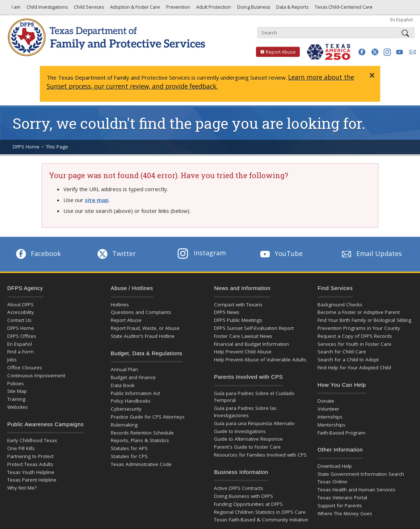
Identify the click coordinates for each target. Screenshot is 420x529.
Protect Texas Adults (30, 464)
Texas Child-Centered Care (343, 9)
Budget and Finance (133, 377)
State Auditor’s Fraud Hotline (143, 336)
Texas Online (332, 482)
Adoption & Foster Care (135, 9)
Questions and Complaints (141, 312)
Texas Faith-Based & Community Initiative (261, 520)
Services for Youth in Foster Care (354, 344)
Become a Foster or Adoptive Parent (359, 312)
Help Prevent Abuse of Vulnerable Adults (260, 360)
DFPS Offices (22, 336)
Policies (16, 383)
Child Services (88, 9)
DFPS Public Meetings (238, 320)
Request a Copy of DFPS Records (355, 336)
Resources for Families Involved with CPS (260, 455)
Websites (18, 407)
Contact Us (19, 320)
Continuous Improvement (36, 375)
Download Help (335, 466)
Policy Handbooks (131, 401)
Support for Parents (340, 505)
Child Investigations (47, 9)
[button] (362, 52)
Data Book (123, 385)
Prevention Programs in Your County (359, 328)
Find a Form (20, 352)
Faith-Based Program (341, 433)
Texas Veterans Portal (342, 497)
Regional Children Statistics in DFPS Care (260, 512)
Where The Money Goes (345, 513)
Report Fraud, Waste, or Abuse (145, 328)
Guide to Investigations (240, 431)
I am (15, 9)
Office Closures (25, 368)
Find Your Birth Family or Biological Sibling (364, 320)
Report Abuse (276, 52)
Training (16, 399)
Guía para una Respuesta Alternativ (254, 423)
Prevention (178, 9)
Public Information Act (135, 393)
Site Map (17, 391)
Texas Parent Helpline (32, 480)
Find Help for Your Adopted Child (354, 368)
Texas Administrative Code (141, 464)
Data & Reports (292, 9)
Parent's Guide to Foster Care (247, 447)
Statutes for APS (129, 448)
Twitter (116, 253)
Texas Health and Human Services (356, 490)
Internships (330, 417)
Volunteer (328, 409)
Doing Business (253, 9)
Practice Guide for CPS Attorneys (148, 417)
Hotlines (120, 305)
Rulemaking (124, 425)
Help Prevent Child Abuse (243, 352)
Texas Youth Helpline (31, 472)
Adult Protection (213, 9)
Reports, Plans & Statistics (140, 440)
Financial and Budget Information (251, 344)
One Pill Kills (21, 448)
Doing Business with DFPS (243, 496)
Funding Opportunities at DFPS (248, 504)
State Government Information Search (361, 474)
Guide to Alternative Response (248, 439)
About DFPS (20, 305)
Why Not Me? (22, 488)
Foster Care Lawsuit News (243, 336)
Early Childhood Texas (32, 440)
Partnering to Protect (30, 456)
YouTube (281, 253)
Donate (326, 401)
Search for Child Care (342, 352)
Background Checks (340, 305)
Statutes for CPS (129, 456)
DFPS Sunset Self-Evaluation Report (254, 328)
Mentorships (331, 425)
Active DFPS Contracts (239, 488)
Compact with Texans (238, 305)
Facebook (38, 253)
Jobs (12, 360)
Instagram (202, 253)
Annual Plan (124, 369)
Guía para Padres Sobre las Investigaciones (245, 412)
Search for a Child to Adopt (348, 360)
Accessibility (21, 312)
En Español (402, 20)
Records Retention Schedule (142, 433)
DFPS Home (26, 147)
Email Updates (371, 253)
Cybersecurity (126, 409)
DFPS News (227, 312)
